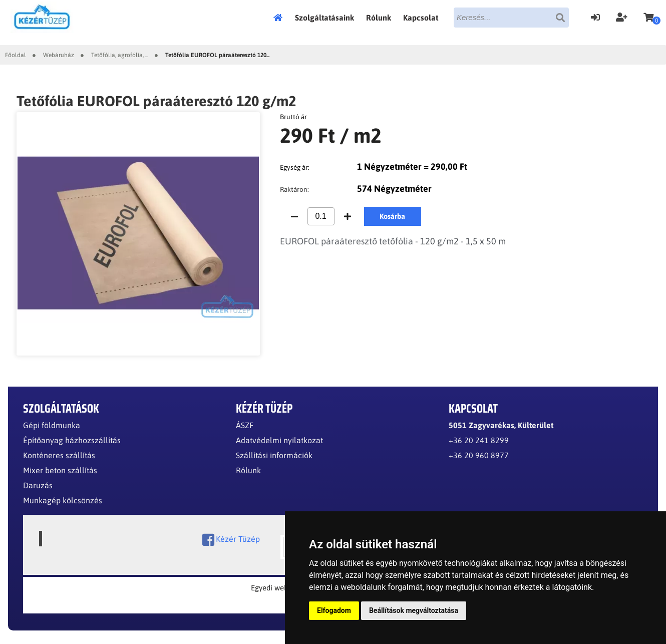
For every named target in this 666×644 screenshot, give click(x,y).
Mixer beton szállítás (60, 470)
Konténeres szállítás (59, 455)
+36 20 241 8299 (479, 440)
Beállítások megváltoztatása (414, 610)
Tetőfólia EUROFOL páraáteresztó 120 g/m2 (156, 101)
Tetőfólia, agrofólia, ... (120, 55)
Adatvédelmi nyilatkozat (279, 440)
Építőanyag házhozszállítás (72, 440)
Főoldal (281, 18)
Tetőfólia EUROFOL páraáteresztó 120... (217, 55)
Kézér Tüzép (231, 540)
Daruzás (38, 485)
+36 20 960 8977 (479, 455)
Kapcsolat (421, 18)
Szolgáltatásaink (324, 18)
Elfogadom (334, 610)
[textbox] (511, 18)
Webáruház (59, 55)
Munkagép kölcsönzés (63, 500)
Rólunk (379, 18)
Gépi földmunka (52, 425)
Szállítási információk (274, 455)
